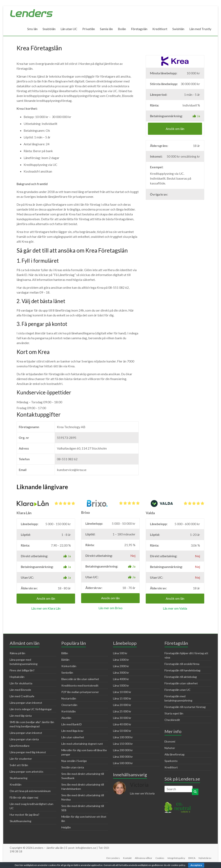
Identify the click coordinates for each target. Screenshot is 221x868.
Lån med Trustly (200, 29)
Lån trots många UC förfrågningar (31, 709)
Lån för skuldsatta (21, 683)
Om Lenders (113, 858)
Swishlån (178, 29)
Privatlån (89, 29)
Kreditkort (160, 29)
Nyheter (170, 748)
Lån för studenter (21, 759)
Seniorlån (67, 673)
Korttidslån (69, 711)
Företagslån (139, 29)
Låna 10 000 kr (122, 692)
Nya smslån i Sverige (74, 761)
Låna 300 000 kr (123, 757)
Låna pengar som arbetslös (27, 772)
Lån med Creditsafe (22, 696)
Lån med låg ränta (21, 716)
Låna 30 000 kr (122, 718)
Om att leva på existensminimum (30, 791)
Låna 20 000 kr (122, 705)
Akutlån (66, 718)
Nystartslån (69, 698)
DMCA (192, 858)
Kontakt (127, 858)
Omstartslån (69, 705)
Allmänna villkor (143, 858)
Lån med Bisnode (20, 690)
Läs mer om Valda (175, 608)
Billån (65, 653)
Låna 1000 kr (121, 660)
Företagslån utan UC (178, 690)
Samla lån (106, 29)
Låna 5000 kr (121, 685)
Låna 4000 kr (121, 679)
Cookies (160, 858)
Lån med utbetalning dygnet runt (82, 744)
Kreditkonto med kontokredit (80, 685)
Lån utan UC (69, 29)
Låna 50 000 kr (122, 731)
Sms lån (32, 29)
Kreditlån (16, 784)
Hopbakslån (17, 677)
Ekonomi (170, 741)
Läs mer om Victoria (142, 793)
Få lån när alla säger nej (24, 797)
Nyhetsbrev (205, 858)
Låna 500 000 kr (123, 763)
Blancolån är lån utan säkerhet (80, 679)
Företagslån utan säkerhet (181, 683)
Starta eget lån (174, 713)
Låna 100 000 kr (123, 737)
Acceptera (196, 865)
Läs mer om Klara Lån (46, 608)
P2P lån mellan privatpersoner (80, 692)
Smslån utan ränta (73, 767)
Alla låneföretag (174, 754)
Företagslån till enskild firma (182, 664)
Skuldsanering (19, 778)
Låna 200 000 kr (123, 750)
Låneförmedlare (20, 746)
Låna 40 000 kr (122, 724)
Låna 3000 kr (121, 673)
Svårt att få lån (19, 765)
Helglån (66, 827)
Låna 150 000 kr (123, 744)
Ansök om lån (175, 129)
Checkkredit (172, 720)
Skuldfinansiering (20, 821)
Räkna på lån (17, 653)
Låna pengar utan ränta (24, 739)
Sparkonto (171, 761)
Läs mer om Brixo (110, 608)
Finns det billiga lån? (22, 670)
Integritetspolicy (176, 858)
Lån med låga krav (72, 731)
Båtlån (65, 660)
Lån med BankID (72, 724)
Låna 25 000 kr (122, 711)
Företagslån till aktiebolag (181, 677)
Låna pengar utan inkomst (26, 703)
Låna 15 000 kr (122, 698)
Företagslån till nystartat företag (185, 707)
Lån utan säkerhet (73, 737)
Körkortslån (69, 666)
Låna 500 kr (120, 653)
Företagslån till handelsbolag (182, 670)
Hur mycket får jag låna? (25, 815)
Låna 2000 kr (121, 666)
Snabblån (49, 29)
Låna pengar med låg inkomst (28, 752)
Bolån (122, 29)
